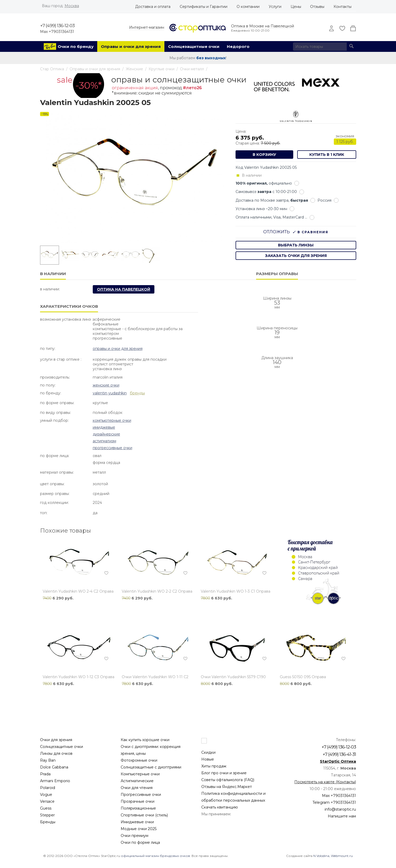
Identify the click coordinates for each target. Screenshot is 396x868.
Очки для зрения (56, 740)
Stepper (47, 815)
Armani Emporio (55, 781)
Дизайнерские (106, 434)
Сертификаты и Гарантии (204, 7)
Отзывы (317, 7)
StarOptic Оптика (338, 761)
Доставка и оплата (153, 7)
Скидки (208, 752)
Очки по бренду (76, 46)
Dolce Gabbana (54, 767)
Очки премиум (135, 836)
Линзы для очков (56, 753)
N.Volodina (321, 856)
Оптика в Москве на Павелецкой (263, 26)
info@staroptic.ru (340, 809)
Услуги (275, 7)
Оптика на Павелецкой (124, 289)
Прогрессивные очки (113, 448)
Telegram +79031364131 (334, 802)
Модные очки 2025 (139, 829)
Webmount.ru (342, 856)
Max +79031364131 (57, 32)
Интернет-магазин (147, 27)
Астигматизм (104, 441)
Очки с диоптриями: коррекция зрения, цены (151, 750)
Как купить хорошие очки (145, 740)
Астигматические (137, 781)
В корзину (264, 155)
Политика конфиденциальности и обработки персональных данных (233, 797)
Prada (45, 774)
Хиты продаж (214, 766)
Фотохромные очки (139, 760)
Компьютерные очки (112, 420)
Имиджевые (104, 427)
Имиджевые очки (137, 822)
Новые (208, 759)
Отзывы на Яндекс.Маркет (227, 787)
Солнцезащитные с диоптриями (151, 767)
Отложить (277, 232)
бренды (137, 393)
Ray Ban (48, 760)
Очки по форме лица (140, 842)
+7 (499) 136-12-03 (57, 26)
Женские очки (106, 385)
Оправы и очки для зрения (131, 46)
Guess (46, 808)
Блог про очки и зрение (224, 773)
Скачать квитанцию (220, 807)
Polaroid (48, 788)
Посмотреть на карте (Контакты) (325, 782)
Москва (72, 6)
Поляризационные (138, 808)
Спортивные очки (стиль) (144, 815)
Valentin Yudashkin (110, 393)
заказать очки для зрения (296, 256)
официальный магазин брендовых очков (155, 856)
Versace (47, 801)
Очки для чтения (137, 788)
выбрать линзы (296, 245)
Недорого (238, 46)
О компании (248, 7)
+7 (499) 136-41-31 (339, 754)
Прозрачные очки (138, 801)
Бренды (48, 822)
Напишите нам (342, 816)
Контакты (343, 7)
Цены (296, 7)
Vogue (46, 795)
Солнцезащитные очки (194, 46)
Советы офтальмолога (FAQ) (228, 780)
